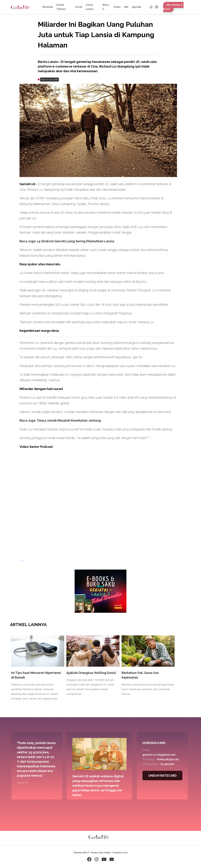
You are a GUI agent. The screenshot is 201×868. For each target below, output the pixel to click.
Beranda (48, 7)
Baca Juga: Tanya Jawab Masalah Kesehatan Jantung (60, 420)
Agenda (136, 7)
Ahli (126, 7)
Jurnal (79, 7)
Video (117, 7)
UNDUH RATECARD (162, 776)
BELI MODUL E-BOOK (173, 7)
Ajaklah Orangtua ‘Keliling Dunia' (91, 673)
